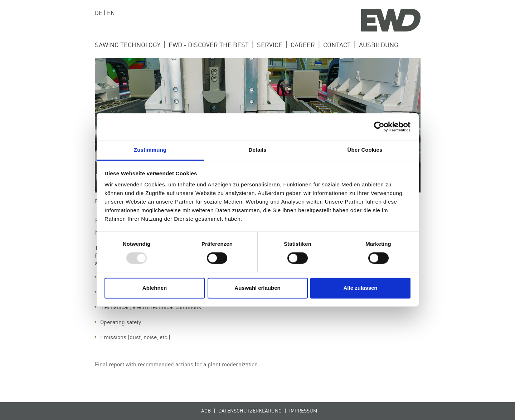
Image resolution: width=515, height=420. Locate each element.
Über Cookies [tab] (365, 150)
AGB (206, 410)
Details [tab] (258, 150)
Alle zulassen (360, 288)
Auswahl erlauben (257, 288)
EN (111, 13)
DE (99, 13)
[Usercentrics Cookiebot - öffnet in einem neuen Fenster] (379, 127)
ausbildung (379, 45)
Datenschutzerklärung (250, 410)
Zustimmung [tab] (150, 150)
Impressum (303, 410)
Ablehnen (155, 288)
